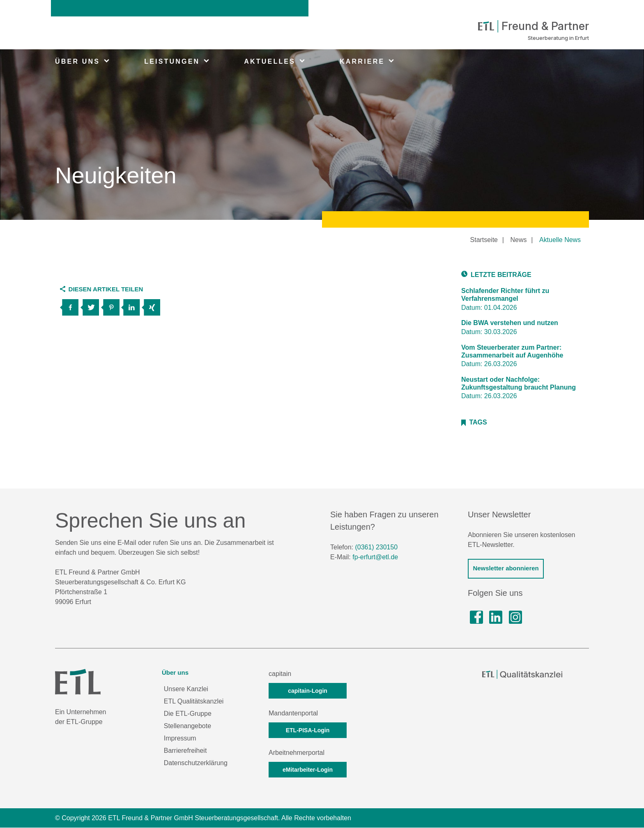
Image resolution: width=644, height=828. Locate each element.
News (518, 240)
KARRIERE (362, 61)
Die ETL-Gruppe (188, 714)
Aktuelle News (560, 240)
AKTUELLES (270, 61)
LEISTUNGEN (172, 61)
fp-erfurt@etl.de (375, 557)
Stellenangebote (188, 726)
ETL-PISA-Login (308, 731)
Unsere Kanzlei (186, 689)
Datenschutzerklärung (196, 763)
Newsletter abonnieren (506, 569)
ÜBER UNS (77, 61)
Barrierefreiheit (185, 751)
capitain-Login (308, 691)
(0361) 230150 (376, 548)
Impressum (180, 739)
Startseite (484, 240)
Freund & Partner (532, 26)
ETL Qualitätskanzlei (194, 702)
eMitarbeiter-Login (308, 770)
